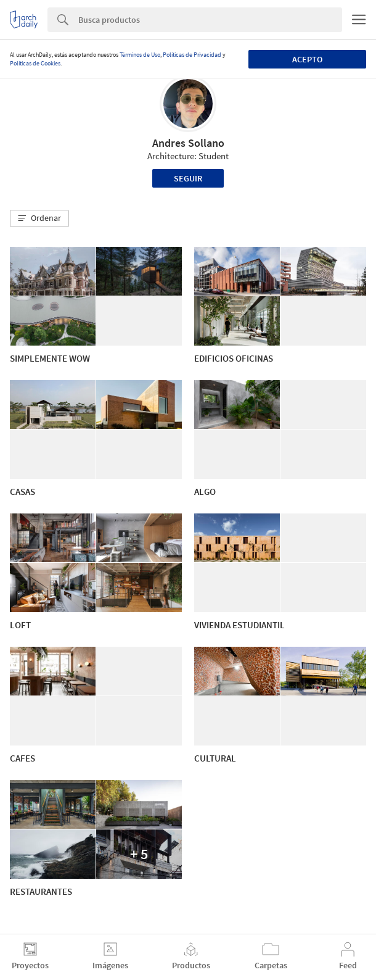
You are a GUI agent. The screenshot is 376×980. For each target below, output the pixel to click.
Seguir (188, 178)
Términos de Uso (140, 55)
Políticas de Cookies (35, 63)
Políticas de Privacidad (192, 55)
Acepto (307, 59)
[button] (39, 218)
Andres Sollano (188, 143)
